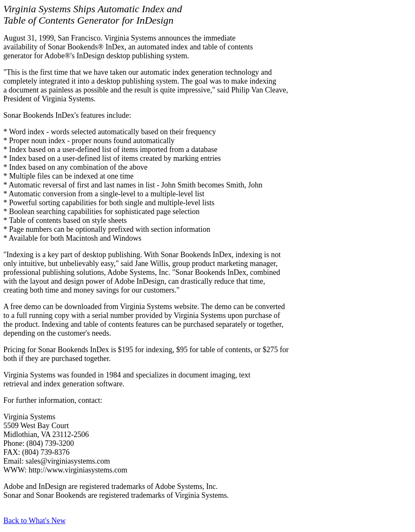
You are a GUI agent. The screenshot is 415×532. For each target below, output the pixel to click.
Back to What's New (34, 521)
